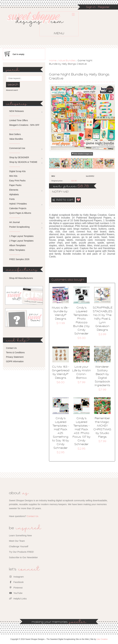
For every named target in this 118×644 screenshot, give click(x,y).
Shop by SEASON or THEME (23, 162)
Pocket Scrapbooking (19, 227)
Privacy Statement (15, 357)
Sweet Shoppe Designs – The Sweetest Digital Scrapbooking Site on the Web (38, 24)
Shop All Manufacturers (21, 278)
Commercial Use (17, 148)
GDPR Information (15, 361)
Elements (14, 190)
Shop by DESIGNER (19, 157)
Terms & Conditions (15, 352)
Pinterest (16, 588)
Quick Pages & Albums (20, 213)
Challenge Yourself (19, 546)
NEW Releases (17, 111)
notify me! (58, 192)
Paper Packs (15, 185)
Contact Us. (33, 516)
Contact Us (11, 348)
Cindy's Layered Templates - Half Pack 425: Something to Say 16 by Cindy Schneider (61, 433)
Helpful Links (18, 599)
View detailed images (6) (83, 154)
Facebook (16, 582)
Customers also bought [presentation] (68, 280)
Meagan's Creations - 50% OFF (24, 125)
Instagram (16, 577)
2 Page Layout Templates (21, 241)
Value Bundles (67, 61)
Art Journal (14, 222)
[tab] (68, 280)
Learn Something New (20, 535)
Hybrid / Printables (18, 204)
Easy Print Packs (17, 181)
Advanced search (12, 90)
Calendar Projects (18, 208)
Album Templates (17, 245)
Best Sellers (15, 134)
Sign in (91, 7)
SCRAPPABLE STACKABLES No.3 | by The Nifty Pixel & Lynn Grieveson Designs (103, 319)
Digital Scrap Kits (17, 171)
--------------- (15, 116)
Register (104, 7)
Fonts (12, 199)
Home (53, 61)
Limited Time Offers (19, 120)
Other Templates (17, 250)
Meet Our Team (17, 541)
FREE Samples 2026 (19, 259)
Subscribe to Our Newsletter (23, 557)
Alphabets (14, 194)
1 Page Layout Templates (21, 236)
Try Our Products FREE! (21, 552)
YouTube (16, 593)
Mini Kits (13, 176)
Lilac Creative (102, 639)
